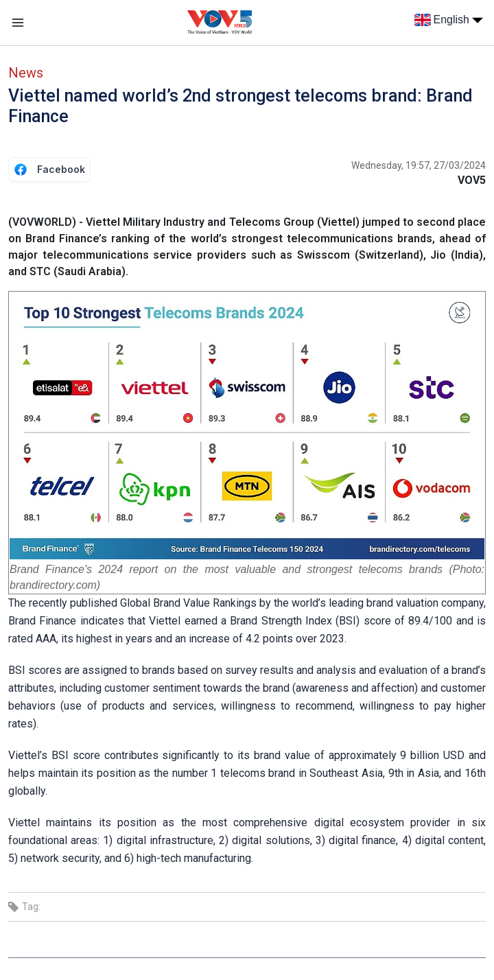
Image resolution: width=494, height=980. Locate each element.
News (26, 73)
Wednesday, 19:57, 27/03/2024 (419, 165)
